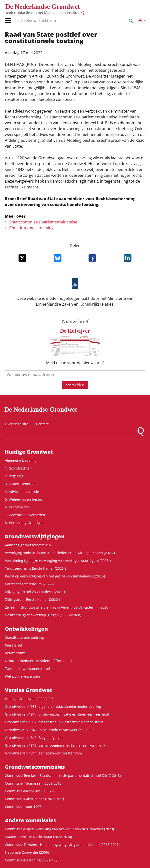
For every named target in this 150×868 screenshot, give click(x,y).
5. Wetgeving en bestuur (25, 499)
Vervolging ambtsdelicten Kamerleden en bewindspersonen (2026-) (60, 553)
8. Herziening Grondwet (24, 523)
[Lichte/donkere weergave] (142, 20)
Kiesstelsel (14, 645)
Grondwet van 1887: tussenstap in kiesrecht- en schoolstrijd (54, 722)
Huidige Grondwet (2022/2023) (30, 699)
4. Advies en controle (22, 492)
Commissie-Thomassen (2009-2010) (34, 783)
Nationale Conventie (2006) (27, 852)
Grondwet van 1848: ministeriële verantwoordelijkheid (49, 730)
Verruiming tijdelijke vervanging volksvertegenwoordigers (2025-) (58, 561)
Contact (42, 424)
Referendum (15, 653)
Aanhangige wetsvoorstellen (28, 545)
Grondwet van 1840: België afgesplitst (36, 738)
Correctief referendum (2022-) (29, 584)
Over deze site (17, 424)
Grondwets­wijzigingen (35, 536)
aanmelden (75, 385)
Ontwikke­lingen (26, 629)
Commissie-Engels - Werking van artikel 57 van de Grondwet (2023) (59, 829)
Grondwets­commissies (35, 767)
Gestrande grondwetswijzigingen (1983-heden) (43, 615)
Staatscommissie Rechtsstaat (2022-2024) (38, 837)
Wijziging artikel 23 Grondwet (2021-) (35, 592)
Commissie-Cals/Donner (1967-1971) (34, 799)
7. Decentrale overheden (25, 515)
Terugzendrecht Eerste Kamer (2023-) (35, 568)
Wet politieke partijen (22, 676)
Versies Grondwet (29, 690)
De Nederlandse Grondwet (43, 7)
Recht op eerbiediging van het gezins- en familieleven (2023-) (55, 576)
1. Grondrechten (18, 468)
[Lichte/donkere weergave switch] (142, 20)
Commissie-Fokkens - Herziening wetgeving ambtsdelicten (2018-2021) (62, 845)
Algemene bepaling (21, 460)
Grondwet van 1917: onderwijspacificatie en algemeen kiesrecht (57, 714)
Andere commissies (30, 820)
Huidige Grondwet (29, 452)
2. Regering (14, 476)
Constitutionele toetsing (31, 228)
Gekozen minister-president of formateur (39, 661)
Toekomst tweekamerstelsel (27, 669)
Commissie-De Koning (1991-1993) (33, 860)
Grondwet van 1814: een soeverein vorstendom (43, 753)
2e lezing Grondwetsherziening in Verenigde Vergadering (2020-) (58, 607)
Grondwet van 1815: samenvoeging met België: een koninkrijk (55, 745)
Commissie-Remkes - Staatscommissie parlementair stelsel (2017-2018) (63, 775)
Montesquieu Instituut (62, 13)
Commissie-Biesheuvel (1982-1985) (33, 791)
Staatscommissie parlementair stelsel (44, 222)
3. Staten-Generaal (20, 484)
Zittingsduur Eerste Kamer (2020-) (32, 599)
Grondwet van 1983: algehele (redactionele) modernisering (53, 706)
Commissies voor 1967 (23, 807)
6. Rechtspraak (17, 507)
